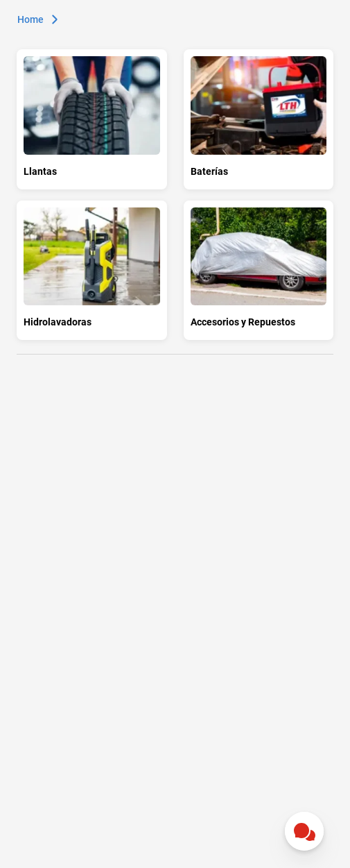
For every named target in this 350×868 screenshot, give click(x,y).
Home (30, 19)
